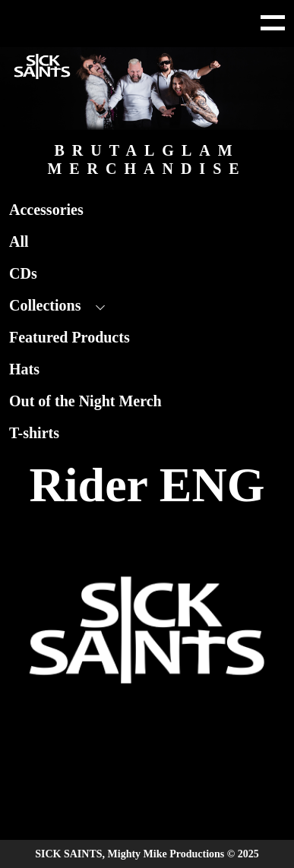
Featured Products (70, 337)
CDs (23, 273)
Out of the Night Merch (85, 401)
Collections (45, 305)
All (19, 241)
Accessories (46, 210)
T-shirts (34, 433)
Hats (24, 369)
